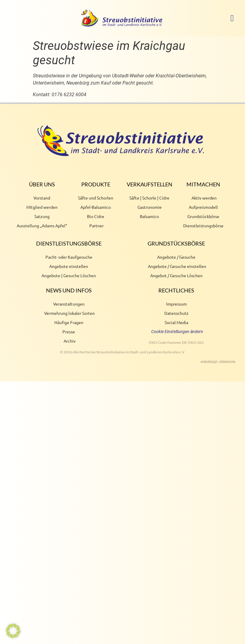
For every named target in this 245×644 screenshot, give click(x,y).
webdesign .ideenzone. (218, 362)
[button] (232, 18)
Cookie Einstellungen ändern (177, 332)
